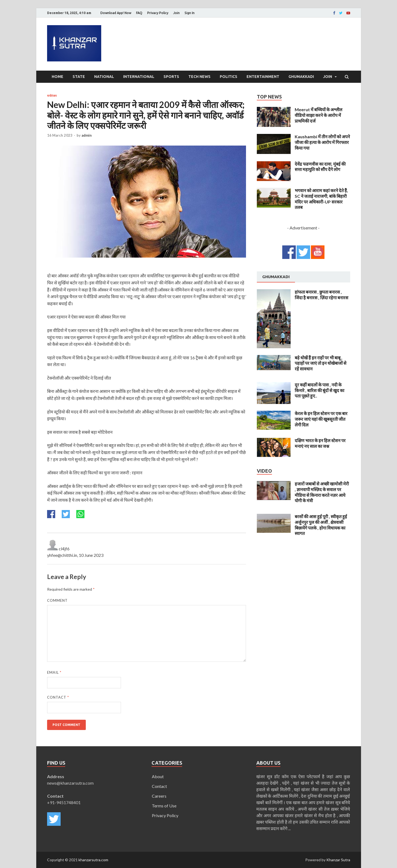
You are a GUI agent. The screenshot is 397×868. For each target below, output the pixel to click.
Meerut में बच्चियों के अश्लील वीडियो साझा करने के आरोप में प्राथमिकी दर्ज (319, 115)
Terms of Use (164, 806)
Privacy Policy (158, 13)
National (104, 77)
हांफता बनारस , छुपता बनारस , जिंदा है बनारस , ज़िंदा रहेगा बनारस (321, 295)
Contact (58, 697)
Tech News (199, 77)
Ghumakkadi (301, 77)
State (79, 77)
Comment (57, 600)
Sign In (190, 13)
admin (87, 135)
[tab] (276, 277)
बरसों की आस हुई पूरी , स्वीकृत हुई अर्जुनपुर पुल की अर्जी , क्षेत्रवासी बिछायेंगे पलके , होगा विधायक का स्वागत (321, 525)
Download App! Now (116, 13)
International (139, 77)
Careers (159, 796)
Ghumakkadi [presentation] (276, 277)
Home (58, 77)
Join (176, 13)
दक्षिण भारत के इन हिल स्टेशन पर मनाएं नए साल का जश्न (320, 443)
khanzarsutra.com (93, 860)
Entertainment (263, 77)
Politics (229, 77)
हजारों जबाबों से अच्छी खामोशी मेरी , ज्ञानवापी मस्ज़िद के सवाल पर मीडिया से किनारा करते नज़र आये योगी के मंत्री (322, 492)
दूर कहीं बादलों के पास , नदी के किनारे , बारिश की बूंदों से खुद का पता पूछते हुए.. (319, 390)
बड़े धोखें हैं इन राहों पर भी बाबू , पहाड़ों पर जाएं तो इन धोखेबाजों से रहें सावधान (321, 363)
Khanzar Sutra (338, 860)
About (158, 776)
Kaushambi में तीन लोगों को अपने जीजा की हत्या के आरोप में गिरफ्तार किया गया (322, 142)
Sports (171, 77)
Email (54, 672)
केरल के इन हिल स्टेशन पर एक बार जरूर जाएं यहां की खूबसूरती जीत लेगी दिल (321, 419)
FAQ (139, 13)
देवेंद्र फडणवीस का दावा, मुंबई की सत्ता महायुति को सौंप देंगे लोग (320, 167)
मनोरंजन (52, 96)
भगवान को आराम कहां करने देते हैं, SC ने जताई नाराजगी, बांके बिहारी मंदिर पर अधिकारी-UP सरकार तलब (321, 199)
